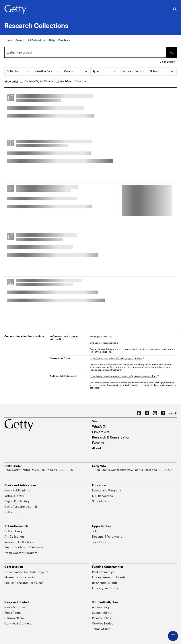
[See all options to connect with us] (173, 414)
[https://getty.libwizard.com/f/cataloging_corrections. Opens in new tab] (117, 358)
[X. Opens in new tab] (147, 413)
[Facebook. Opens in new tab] (139, 413)
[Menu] (173, 636)
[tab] (19, 72)
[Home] (8, 40)
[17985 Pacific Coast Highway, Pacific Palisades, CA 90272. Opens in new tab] (134, 470)
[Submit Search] (171, 52)
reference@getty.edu (107, 343)
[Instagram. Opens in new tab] (155, 413)
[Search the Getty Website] (175, 9)
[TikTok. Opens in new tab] (163, 413)
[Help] (52, 40)
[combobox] (85, 52)
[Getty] (15, 10)
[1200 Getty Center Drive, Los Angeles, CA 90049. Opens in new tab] (40, 470)
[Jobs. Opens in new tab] (95, 531)
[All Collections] (37, 40)
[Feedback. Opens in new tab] (64, 40)
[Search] (20, 40)
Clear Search (167, 62)
